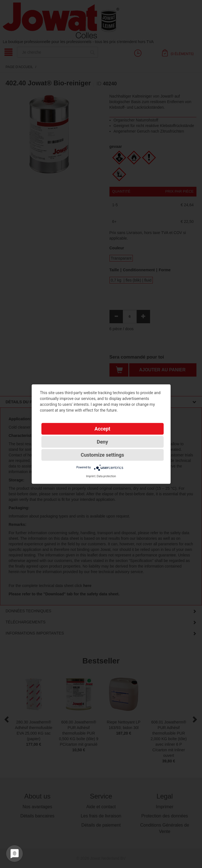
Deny (102, 442)
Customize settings (102, 455)
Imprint (91, 476)
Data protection (107, 476)
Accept (102, 428)
